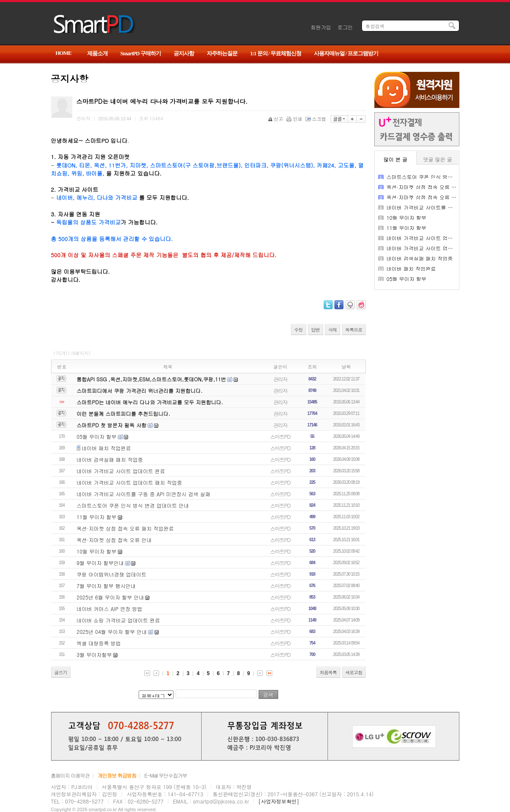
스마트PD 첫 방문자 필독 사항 (111, 425)
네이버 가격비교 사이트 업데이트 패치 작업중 (129, 482)
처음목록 (328, 672)
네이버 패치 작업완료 (106, 448)
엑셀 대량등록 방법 (99, 643)
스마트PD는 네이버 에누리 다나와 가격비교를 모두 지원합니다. (150, 402)
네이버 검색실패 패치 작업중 (110, 459)
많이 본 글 (396, 159)
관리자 (281, 379)
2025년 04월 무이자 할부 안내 (112, 632)
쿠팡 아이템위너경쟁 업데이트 (111, 574)
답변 (316, 330)
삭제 (333, 330)
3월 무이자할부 (94, 654)
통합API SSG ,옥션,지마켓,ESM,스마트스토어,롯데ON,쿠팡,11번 (151, 379)
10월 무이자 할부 (97, 551)
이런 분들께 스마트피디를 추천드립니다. (123, 413)
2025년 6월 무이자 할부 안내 (110, 597)
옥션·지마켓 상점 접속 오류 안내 (114, 540)
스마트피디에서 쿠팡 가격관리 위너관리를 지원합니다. (140, 390)
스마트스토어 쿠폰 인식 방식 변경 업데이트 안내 (133, 505)
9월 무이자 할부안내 (100, 563)
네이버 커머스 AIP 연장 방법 (110, 609)
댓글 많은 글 (438, 159)
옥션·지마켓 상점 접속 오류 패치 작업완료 (125, 528)
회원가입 (321, 27)
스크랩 (316, 119)
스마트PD (280, 436)
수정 (299, 330)
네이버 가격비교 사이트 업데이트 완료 (121, 471)
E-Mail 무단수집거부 (165, 775)
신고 (276, 119)
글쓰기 (61, 672)
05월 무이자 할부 (97, 436)
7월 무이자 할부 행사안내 (106, 586)
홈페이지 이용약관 (70, 775)
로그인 (345, 27)
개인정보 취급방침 (117, 775)
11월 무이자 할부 (97, 517)
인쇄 (295, 119)
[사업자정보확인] (279, 801)
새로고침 (354, 672)
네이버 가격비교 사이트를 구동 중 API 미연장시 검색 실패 (144, 494)
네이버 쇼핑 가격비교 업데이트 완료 (118, 620)
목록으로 (354, 330)
